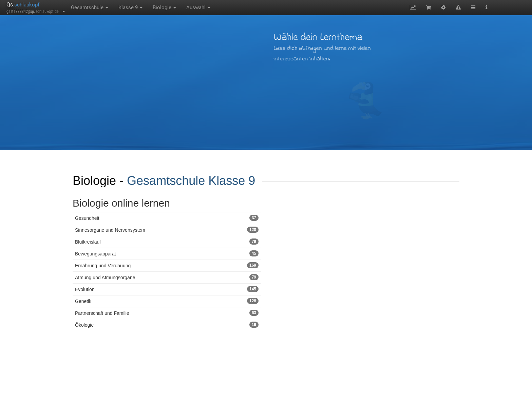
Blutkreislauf (167, 242)
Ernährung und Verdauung (167, 265)
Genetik (167, 301)
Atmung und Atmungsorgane (167, 277)
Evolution (167, 289)
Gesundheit (167, 218)
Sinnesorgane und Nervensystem (167, 230)
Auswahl (198, 7)
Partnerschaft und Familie (167, 313)
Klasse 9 (130, 7)
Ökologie (167, 325)
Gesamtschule (90, 7)
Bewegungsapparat (167, 253)
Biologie (164, 7)
